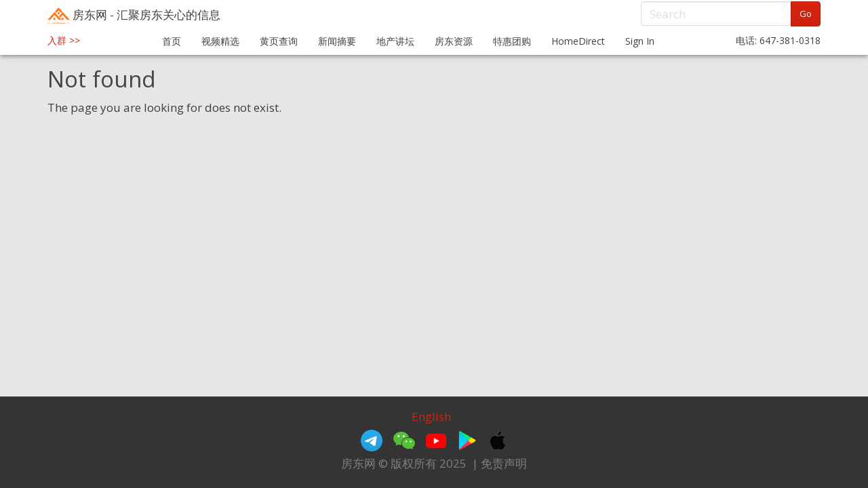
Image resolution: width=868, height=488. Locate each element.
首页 (172, 41)
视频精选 (220, 41)
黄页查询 (279, 41)
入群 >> (64, 40)
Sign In (640, 41)
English (431, 416)
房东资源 (454, 41)
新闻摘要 (337, 41)
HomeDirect (578, 41)
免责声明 (504, 463)
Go (806, 14)
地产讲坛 (395, 41)
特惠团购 (512, 41)
